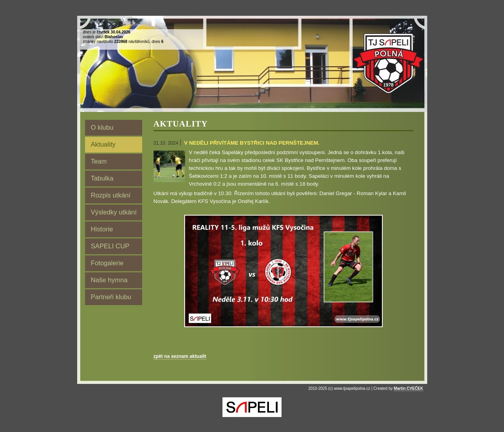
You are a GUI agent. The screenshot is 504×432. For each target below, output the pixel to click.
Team (99, 161)
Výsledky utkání (114, 212)
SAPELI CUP (110, 246)
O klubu (102, 128)
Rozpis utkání (111, 195)
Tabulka (102, 178)
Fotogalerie (107, 263)
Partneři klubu (111, 297)
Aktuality (103, 144)
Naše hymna (109, 280)
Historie (102, 229)
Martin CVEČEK (408, 388)
